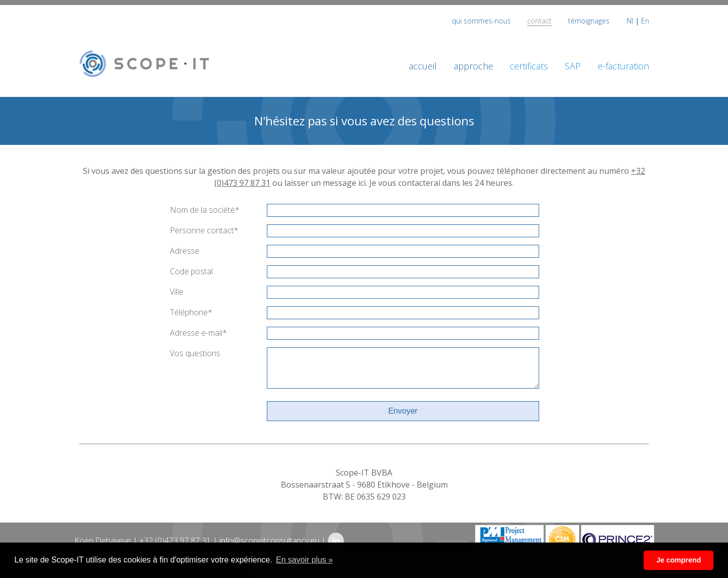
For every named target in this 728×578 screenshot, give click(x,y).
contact (539, 21)
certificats (529, 66)
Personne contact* (204, 230)
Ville (177, 292)
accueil (423, 66)
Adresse (185, 251)
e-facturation (623, 66)
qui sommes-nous (481, 21)
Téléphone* (191, 312)
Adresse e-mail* (198, 333)
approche (473, 66)
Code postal (191, 271)
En (645, 21)
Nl (630, 21)
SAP (573, 66)
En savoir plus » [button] (304, 560)
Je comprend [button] (679, 560)
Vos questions (195, 353)
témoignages (589, 21)
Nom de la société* (205, 210)
